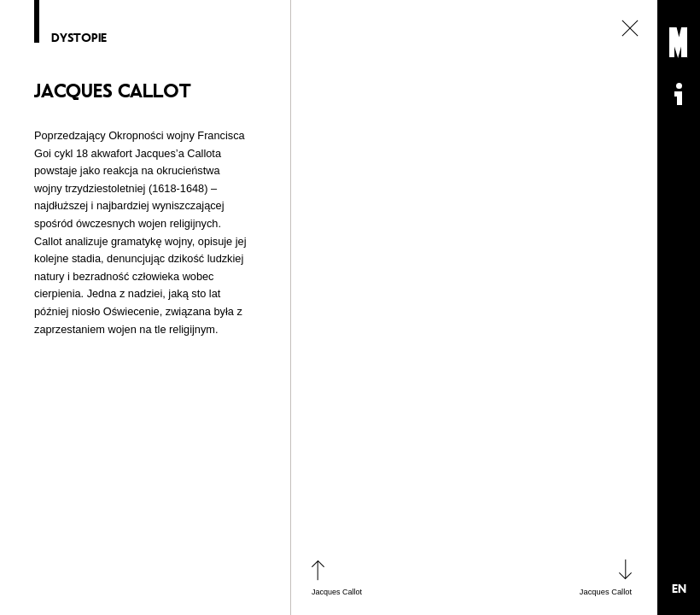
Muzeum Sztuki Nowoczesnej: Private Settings (679, 43)
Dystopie (79, 38)
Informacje (679, 94)
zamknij (630, 28)
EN (679, 589)
